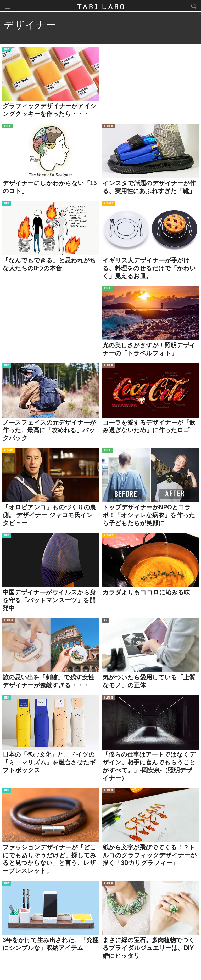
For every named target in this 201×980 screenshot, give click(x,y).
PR (106, 622)
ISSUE (7, 128)
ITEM (7, 51)
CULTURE (109, 128)
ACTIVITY (109, 205)
